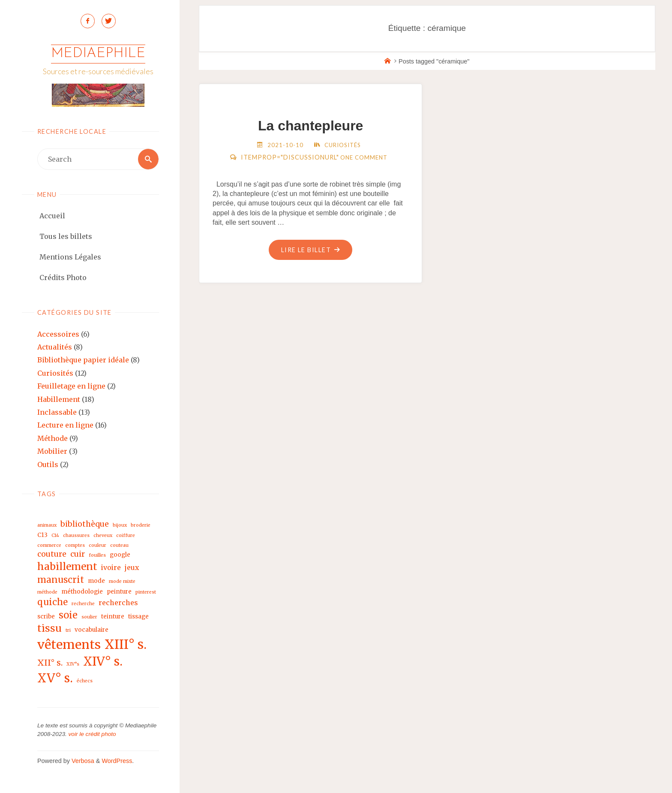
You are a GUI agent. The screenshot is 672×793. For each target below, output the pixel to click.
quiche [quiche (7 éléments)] (52, 602)
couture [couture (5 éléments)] (52, 554)
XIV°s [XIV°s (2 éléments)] (73, 664)
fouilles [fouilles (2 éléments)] (97, 556)
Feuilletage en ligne (71, 386)
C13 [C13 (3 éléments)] (42, 535)
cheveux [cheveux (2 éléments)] (103, 536)
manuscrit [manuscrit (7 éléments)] (61, 580)
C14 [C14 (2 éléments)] (55, 536)
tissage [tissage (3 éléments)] (138, 617)
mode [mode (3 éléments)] (96, 581)
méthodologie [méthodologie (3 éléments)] (82, 592)
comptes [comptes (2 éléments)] (75, 545)
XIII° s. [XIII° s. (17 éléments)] (126, 644)
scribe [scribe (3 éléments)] (46, 617)
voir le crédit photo (92, 734)
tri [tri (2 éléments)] (68, 631)
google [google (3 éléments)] (120, 555)
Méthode (52, 438)
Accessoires (58, 334)
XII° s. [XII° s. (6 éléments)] (50, 663)
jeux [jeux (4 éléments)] (132, 568)
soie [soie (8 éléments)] (68, 615)
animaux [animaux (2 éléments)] (47, 526)
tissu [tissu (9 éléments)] (49, 629)
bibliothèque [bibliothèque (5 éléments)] (85, 524)
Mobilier (52, 452)
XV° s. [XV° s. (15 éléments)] (55, 678)
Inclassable (57, 412)
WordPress (117, 761)
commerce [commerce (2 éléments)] (49, 545)
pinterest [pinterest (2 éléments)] (146, 592)
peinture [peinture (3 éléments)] (119, 592)
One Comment (364, 157)
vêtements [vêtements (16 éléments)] (69, 645)
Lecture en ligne (65, 425)
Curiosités (55, 373)
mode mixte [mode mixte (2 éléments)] (122, 581)
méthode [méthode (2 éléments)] (47, 592)
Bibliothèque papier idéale (83, 360)
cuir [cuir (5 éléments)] (78, 554)
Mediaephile (98, 54)
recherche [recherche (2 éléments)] (83, 604)
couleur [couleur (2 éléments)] (97, 545)
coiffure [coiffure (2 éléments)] (126, 536)
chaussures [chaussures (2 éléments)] (76, 536)
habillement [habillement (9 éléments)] (67, 567)
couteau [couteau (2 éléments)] (119, 545)
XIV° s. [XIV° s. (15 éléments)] (103, 662)
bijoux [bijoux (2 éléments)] (120, 526)
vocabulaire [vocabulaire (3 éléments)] (91, 630)
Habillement (59, 399)
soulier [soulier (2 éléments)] (89, 617)
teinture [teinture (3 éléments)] (113, 617)
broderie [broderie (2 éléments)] (141, 526)
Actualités (55, 347)
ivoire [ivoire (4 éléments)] (111, 568)
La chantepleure (310, 126)
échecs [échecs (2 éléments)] (85, 681)
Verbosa (82, 761)
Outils (48, 464)
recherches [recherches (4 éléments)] (118, 603)
